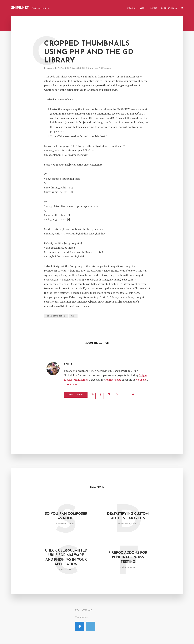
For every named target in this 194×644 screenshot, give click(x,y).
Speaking (131, 8)
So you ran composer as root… (66, 516)
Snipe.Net (20, 8)
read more (73, 384)
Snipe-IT (153, 8)
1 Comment (106, 68)
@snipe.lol (141, 380)
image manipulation (56, 316)
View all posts (76, 395)
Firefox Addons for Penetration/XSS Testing (128, 557)
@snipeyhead (113, 380)
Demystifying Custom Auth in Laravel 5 (128, 516)
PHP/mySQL (63, 68)
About (143, 8)
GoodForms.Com (169, 8)
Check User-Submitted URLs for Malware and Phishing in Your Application (66, 558)
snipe (50, 68)
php (73, 316)
